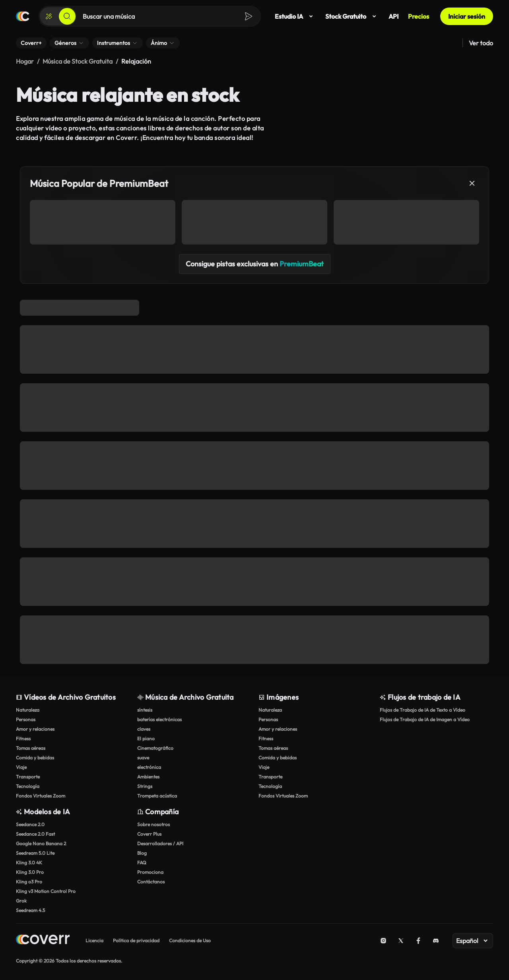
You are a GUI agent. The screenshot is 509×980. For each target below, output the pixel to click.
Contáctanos (151, 882)
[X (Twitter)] (401, 941)
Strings (145, 786)
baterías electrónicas (159, 719)
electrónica (149, 767)
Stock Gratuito (352, 16)
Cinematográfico (155, 748)
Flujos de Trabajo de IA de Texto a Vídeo (423, 710)
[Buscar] (67, 16)
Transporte (28, 777)
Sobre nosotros (153, 824)
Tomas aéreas (31, 748)
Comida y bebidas (35, 758)
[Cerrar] (472, 183)
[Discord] (436, 941)
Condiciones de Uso (190, 940)
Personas (26, 719)
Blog (142, 853)
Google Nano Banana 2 (41, 843)
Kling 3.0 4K (29, 863)
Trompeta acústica (157, 796)
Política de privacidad (136, 940)
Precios (419, 16)
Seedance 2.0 (30, 824)
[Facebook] (418, 941)
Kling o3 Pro (29, 882)
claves (144, 729)
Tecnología (28, 786)
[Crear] (49, 16)
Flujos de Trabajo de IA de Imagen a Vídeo (425, 719)
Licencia (94, 940)
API (393, 16)
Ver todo (481, 43)
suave (143, 758)
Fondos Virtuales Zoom (41, 796)
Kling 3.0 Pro (30, 872)
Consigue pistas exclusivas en (255, 264)
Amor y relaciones (35, 729)
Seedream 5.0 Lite (35, 853)
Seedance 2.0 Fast (35, 834)
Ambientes (148, 777)
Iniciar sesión (467, 16)
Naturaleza (28, 710)
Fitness (23, 738)
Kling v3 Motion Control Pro (46, 891)
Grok (21, 901)
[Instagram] (383, 941)
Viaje (21, 767)
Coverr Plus (149, 834)
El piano (146, 738)
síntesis (145, 710)
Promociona (150, 872)
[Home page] (43, 940)
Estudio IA (295, 16)
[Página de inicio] (23, 16)
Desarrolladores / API (160, 843)
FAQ (142, 863)
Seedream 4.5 (30, 910)
